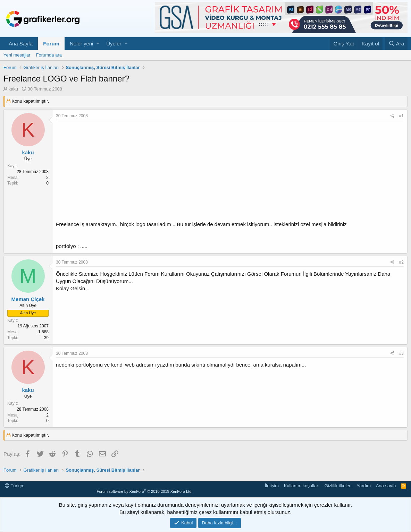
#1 (401, 116)
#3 (401, 353)
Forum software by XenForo (144, 491)
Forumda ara (49, 55)
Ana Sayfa (21, 44)
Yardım (364, 486)
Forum (51, 44)
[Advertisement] (230, 172)
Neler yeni (82, 44)
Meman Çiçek (28, 299)
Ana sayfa (386, 486)
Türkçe (15, 486)
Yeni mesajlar (17, 55)
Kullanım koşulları (302, 486)
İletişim (272, 486)
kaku (13, 89)
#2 (401, 262)
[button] (98, 44)
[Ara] (396, 44)
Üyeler (114, 44)
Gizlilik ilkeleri (338, 486)
